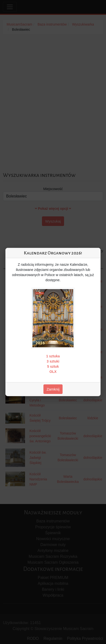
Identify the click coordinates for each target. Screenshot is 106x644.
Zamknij (53, 389)
